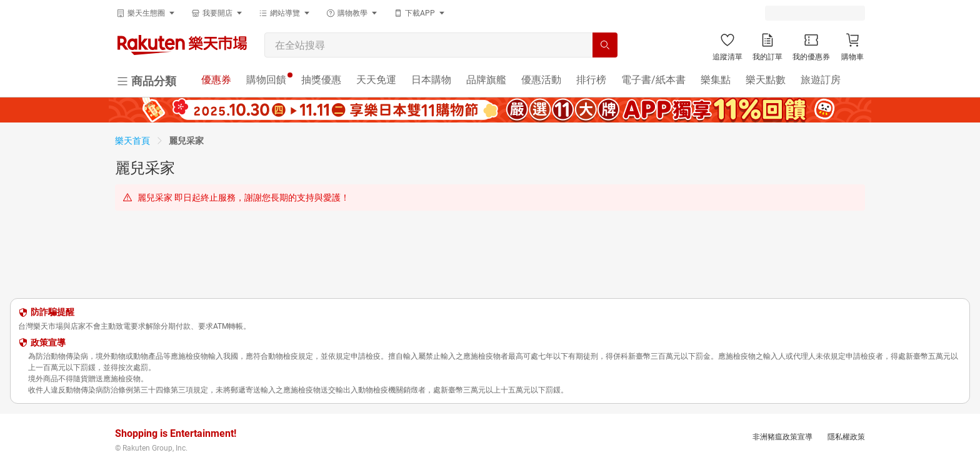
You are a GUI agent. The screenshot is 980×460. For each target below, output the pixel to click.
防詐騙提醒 (52, 312)
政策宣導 (48, 342)
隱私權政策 (846, 437)
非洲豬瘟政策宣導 (782, 437)
